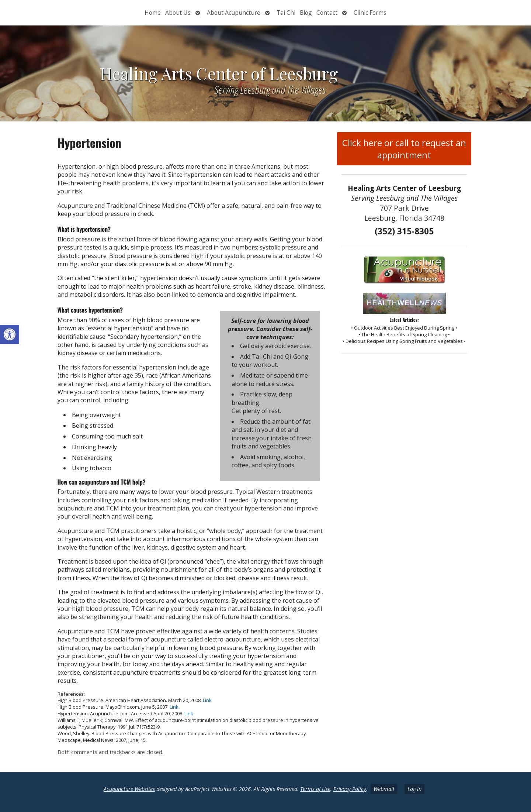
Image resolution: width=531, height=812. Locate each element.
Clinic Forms (370, 13)
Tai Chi (286, 13)
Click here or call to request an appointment (404, 149)
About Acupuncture (234, 13)
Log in (414, 789)
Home (153, 13)
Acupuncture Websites (129, 789)
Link (207, 700)
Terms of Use (315, 789)
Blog (306, 13)
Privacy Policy (350, 789)
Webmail (384, 789)
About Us (178, 13)
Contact (327, 13)
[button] (10, 334)
